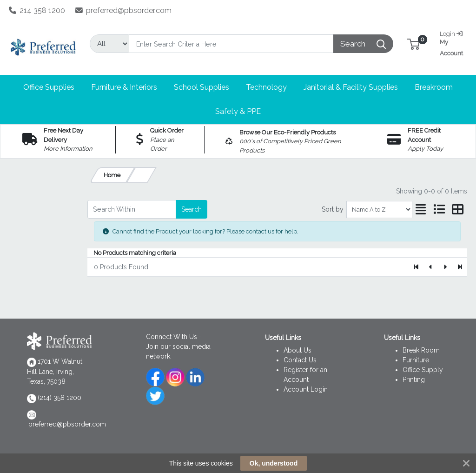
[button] (413, 43)
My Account (453, 43)
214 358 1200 (37, 10)
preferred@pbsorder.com (124, 10)
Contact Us (300, 360)
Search (192, 209)
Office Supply (423, 370)
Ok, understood (274, 463)
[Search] (231, 44)
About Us (297, 350)
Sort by (333, 209)
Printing (414, 380)
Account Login (306, 389)
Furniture (416, 360)
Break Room (421, 350)
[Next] (445, 267)
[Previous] (431, 267)
